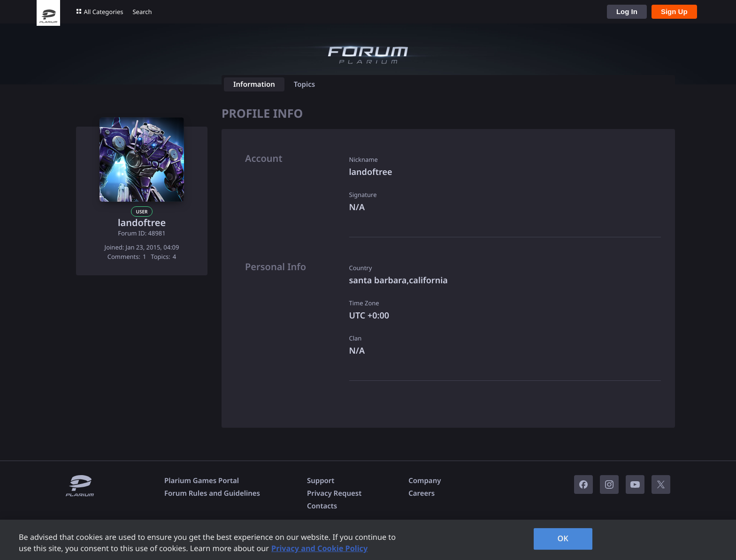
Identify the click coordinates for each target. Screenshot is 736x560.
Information (254, 84)
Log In (627, 11)
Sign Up (674, 11)
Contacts (322, 506)
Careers (422, 493)
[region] (368, 540)
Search (142, 12)
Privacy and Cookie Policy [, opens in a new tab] (319, 548)
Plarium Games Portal (202, 481)
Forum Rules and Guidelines (212, 493)
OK (563, 538)
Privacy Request (334, 493)
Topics (304, 84)
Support (321, 481)
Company (425, 481)
